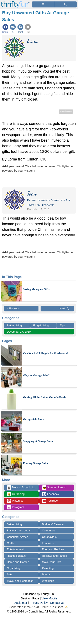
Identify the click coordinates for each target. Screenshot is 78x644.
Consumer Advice (17, 537)
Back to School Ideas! (22, 488)
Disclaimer (20, 603)
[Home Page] (15, 2)
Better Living (14, 325)
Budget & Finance (53, 524)
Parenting (48, 568)
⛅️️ (67, 607)
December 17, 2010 (19, 332)
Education (48, 543)
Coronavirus (49, 537)
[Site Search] (66, 4)
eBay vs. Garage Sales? (36, 375)
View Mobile (49, 598)
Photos (46, 574)
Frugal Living (41, 325)
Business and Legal (19, 530)
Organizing (13, 568)
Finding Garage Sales (35, 463)
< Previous (13, 308)
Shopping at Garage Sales (38, 441)
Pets (10, 574)
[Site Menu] (43, 4)
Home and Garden (18, 562)
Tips (62, 325)
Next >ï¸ (65, 308)
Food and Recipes (53, 549)
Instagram (15, 507)
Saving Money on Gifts (36, 289)
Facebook (51, 494)
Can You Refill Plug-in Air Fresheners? (46, 353)
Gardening (16, 494)
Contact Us (57, 603)
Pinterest (15, 501)
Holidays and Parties (54, 556)
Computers (49, 530)
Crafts (11, 543)
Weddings (48, 581)
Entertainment (15, 549)
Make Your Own (52, 562)
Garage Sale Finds (34, 419)
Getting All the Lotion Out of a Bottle (45, 397)
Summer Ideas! (54, 488)
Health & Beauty (17, 556)
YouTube (50, 501)
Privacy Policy (39, 603)
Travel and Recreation (20, 581)
